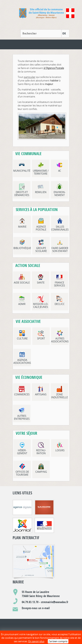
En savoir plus (36, 641)
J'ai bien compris (58, 641)
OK (64, 33)
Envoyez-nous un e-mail (36, 608)
